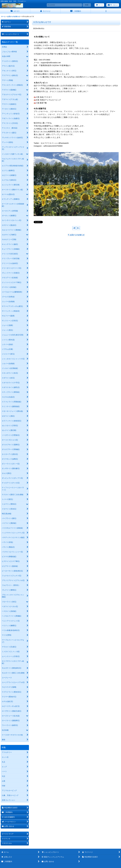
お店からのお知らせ (76, 235)
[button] (106, 11)
